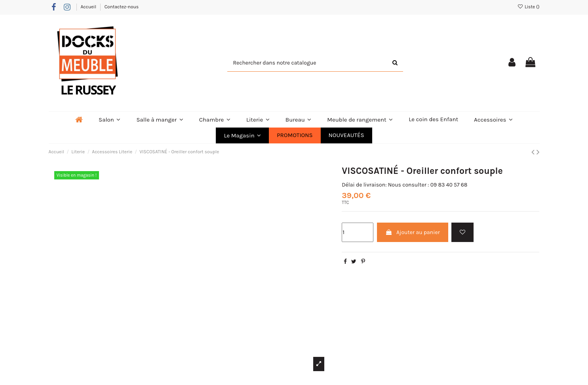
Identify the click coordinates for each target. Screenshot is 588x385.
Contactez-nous (122, 7)
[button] (242, 135)
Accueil (89, 7)
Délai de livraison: (364, 185)
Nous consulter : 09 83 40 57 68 (428, 185)
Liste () (529, 7)
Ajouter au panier (413, 232)
